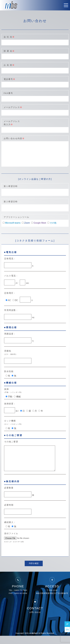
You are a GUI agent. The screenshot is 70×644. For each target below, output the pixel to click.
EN (67, 630)
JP (67, 624)
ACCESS (52, 591)
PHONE (18, 591)
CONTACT (35, 612)
